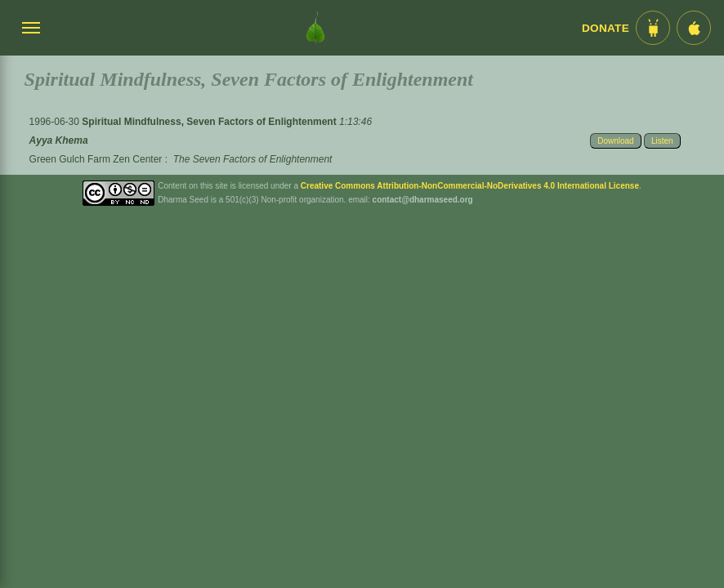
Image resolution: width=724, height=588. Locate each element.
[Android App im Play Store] (653, 28)
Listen (662, 141)
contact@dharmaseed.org (423, 200)
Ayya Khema (59, 140)
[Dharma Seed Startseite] (315, 28)
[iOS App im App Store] (694, 28)
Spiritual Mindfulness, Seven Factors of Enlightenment (210, 122)
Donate (606, 28)
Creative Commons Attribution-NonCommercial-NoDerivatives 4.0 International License (470, 186)
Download (615, 141)
